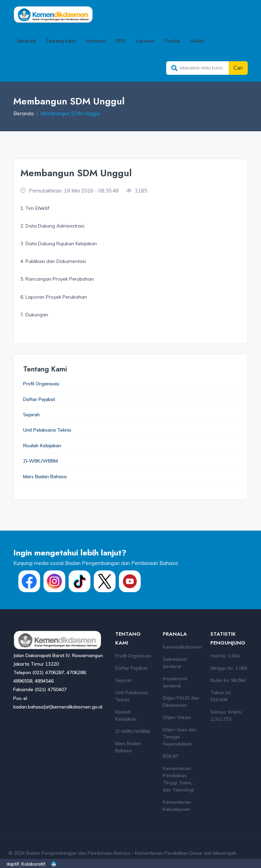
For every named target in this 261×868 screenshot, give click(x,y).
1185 (137, 191)
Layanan (145, 41)
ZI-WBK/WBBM (40, 461)
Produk (173, 41)
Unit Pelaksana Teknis (47, 430)
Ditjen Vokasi (177, 718)
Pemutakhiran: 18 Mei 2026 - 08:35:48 (69, 191)
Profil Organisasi (41, 384)
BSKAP (171, 756)
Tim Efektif (37, 208)
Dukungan (37, 315)
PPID (121, 41)
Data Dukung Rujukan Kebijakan (61, 244)
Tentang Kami (61, 41)
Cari (238, 68)
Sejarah (31, 415)
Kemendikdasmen (182, 647)
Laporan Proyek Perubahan (56, 297)
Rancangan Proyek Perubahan (60, 279)
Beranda (27, 41)
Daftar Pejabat (39, 399)
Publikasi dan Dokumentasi (56, 261)
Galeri (197, 41)
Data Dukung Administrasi (55, 226)
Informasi (96, 41)
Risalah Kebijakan (42, 446)
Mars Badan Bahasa (45, 477)
